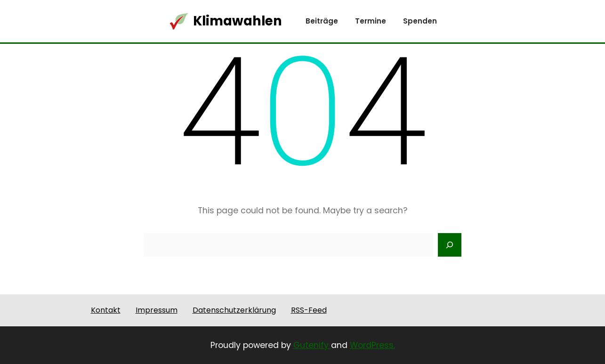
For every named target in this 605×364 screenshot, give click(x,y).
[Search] (450, 245)
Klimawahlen (238, 21)
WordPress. (372, 345)
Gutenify (312, 345)
